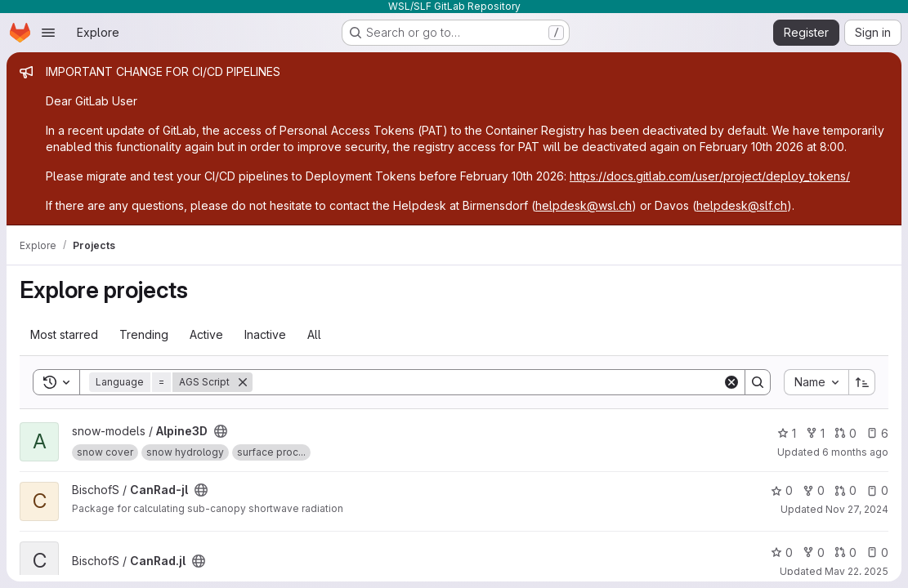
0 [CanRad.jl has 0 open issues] (877, 552)
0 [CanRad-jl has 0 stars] (782, 490)
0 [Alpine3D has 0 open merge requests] (845, 433)
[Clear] (731, 382)
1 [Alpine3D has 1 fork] (815, 433)
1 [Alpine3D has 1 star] (787, 433)
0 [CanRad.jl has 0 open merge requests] (845, 552)
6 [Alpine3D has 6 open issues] (877, 433)
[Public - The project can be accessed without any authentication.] (221, 431)
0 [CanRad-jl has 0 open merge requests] (845, 490)
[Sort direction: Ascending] (862, 382)
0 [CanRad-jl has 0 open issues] (877, 490)
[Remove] (243, 382)
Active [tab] (206, 334)
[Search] (488, 382)
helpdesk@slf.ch (742, 205)
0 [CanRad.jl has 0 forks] (814, 552)
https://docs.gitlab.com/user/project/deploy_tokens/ (710, 176)
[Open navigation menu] (48, 33)
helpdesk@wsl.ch (584, 205)
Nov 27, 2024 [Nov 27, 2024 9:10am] (857, 509)
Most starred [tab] (64, 334)
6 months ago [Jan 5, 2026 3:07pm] (855, 452)
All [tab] (314, 334)
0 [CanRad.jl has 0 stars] (782, 552)
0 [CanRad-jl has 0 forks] (814, 490)
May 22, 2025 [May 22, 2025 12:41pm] (857, 571)
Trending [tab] (144, 334)
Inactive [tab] (265, 334)
